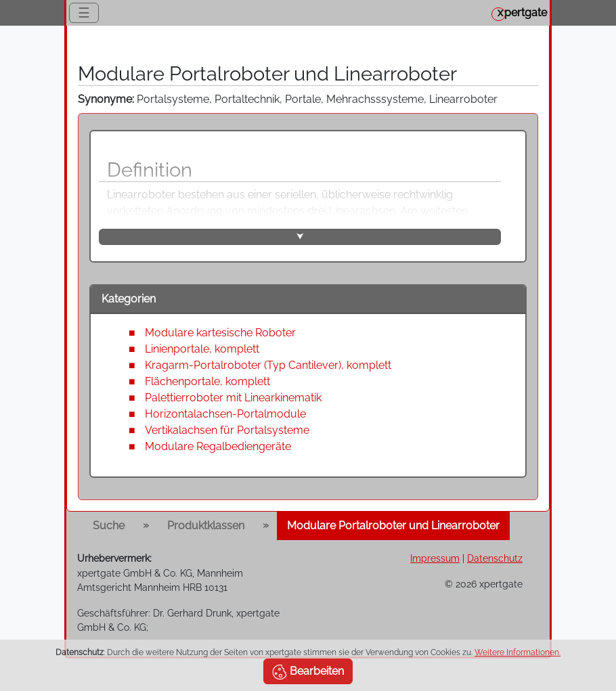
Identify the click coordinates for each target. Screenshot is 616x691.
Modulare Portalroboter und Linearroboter (393, 526)
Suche (109, 526)
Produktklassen (206, 526)
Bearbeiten (308, 672)
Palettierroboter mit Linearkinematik (233, 398)
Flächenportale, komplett (207, 381)
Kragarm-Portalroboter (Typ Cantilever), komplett (268, 365)
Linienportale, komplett (202, 349)
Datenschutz (495, 558)
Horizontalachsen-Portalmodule (225, 414)
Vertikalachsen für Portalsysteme (227, 430)
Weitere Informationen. (518, 652)
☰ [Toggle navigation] (84, 13)
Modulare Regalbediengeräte (218, 446)
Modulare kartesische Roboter (220, 333)
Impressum (435, 558)
